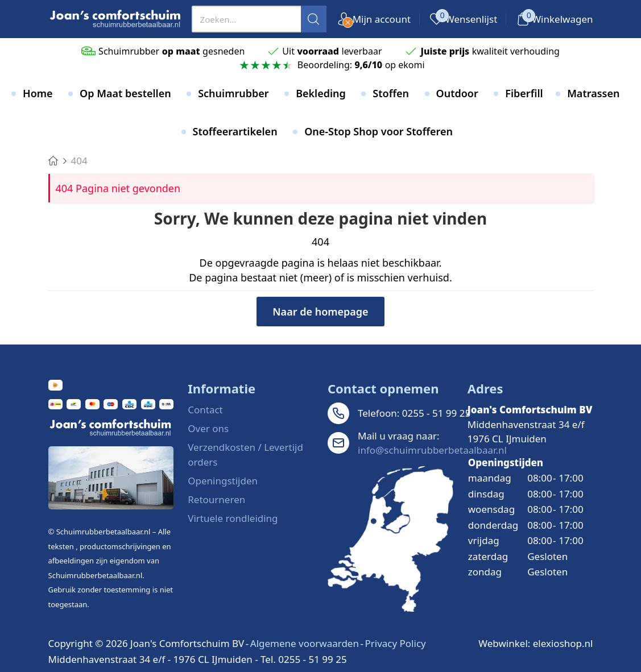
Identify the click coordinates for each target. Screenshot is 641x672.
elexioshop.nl (563, 643)
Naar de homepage (320, 312)
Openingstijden (223, 481)
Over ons (208, 428)
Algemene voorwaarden (305, 643)
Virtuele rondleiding (233, 518)
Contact (205, 410)
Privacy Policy (395, 643)
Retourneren (216, 499)
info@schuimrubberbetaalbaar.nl (432, 450)
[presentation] (259, 19)
